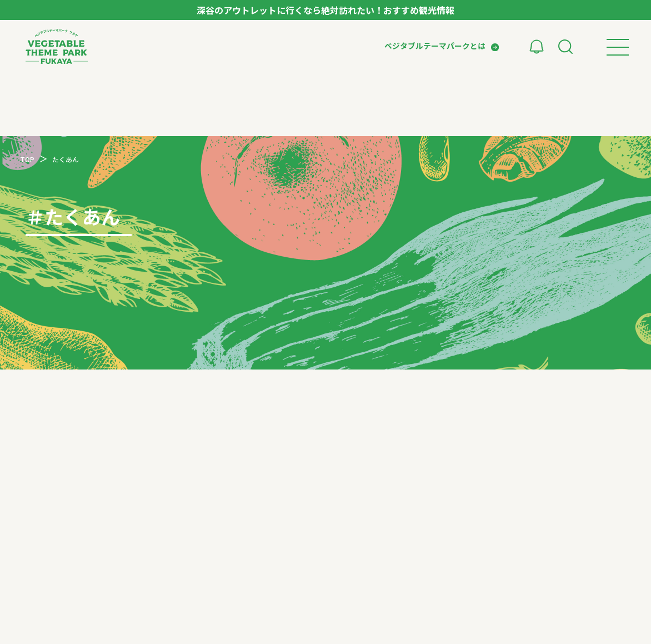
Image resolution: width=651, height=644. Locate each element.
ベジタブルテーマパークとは (435, 46)
